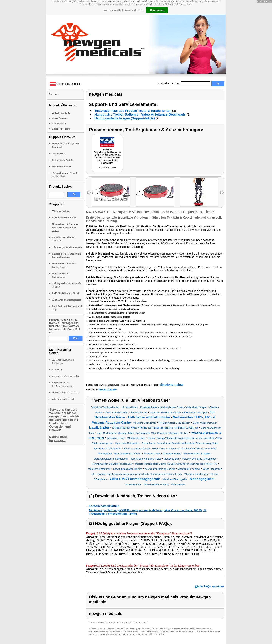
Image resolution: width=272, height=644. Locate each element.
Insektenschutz (64, 399)
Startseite (163, 83)
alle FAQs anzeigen (211, 586)
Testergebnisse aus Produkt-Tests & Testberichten (133, 111)
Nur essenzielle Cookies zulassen (123, 10)
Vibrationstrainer (61, 211)
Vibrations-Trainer (171, 384)
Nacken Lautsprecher (65, 393)
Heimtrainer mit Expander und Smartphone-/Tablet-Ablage (65, 228)
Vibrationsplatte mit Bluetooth (67, 247)
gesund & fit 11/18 (107, 168)
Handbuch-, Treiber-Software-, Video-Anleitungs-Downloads (140, 115)
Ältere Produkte (60, 118)
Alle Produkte (59, 123)
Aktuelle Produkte (61, 113)
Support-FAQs (59, 153)
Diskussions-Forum (61, 167)
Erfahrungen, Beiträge (63, 160)
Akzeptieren (157, 10)
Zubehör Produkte (61, 129)
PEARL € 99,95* (108, 390)
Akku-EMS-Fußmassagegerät (67, 300)
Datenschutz (186, 4)
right (222, 192)
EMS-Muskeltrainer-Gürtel (66, 293)
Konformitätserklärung (104, 506)
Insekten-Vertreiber (66, 376)
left (89, 192)
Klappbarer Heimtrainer (64, 218)
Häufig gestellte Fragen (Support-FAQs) (125, 118)
